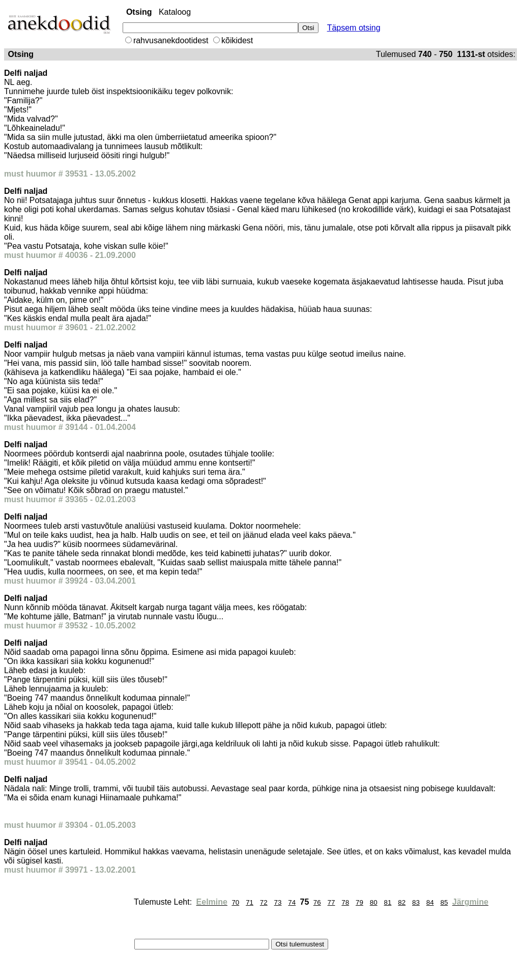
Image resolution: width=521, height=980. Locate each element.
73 (278, 902)
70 (235, 902)
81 (388, 902)
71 (250, 902)
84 (430, 902)
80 (374, 902)
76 (317, 902)
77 (331, 902)
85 (444, 902)
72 (264, 902)
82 (402, 902)
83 (416, 902)
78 (345, 902)
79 (359, 902)
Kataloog (175, 12)
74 (292, 902)
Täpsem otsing (354, 28)
